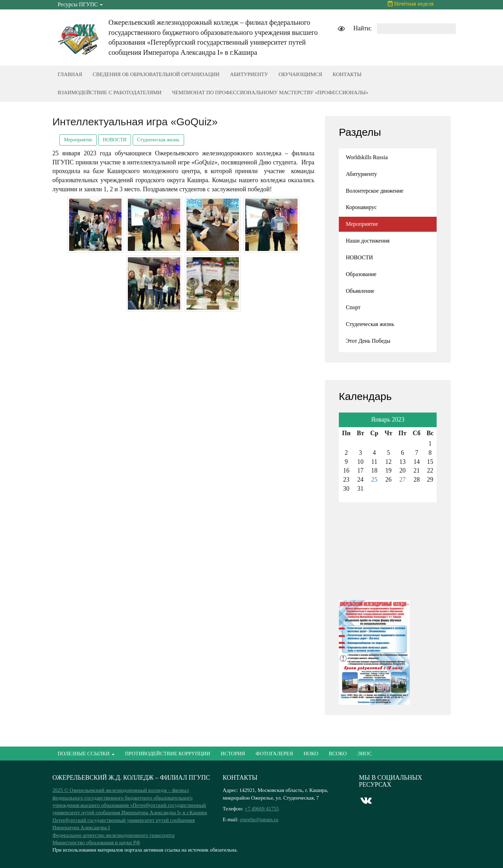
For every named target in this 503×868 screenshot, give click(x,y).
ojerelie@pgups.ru (259, 819)
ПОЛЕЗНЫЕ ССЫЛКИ (86, 754)
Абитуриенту (361, 174)
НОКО (311, 754)
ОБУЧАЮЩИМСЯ (300, 74)
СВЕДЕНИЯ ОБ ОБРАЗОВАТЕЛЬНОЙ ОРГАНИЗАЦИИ (156, 74)
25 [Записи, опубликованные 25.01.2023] (374, 480)
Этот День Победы (368, 341)
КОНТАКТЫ (347, 74)
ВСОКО (338, 754)
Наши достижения (368, 241)
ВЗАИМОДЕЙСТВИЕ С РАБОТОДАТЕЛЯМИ (110, 92)
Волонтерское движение (375, 191)
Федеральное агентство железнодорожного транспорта (113, 835)
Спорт (353, 307)
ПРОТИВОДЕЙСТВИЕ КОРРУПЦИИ (168, 754)
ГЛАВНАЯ (70, 74)
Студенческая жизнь (158, 140)
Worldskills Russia (367, 157)
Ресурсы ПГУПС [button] (80, 4)
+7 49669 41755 (262, 809)
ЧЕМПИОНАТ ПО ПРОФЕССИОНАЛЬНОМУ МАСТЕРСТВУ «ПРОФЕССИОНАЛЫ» (270, 92)
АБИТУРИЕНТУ (249, 74)
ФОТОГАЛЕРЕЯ (274, 754)
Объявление (360, 291)
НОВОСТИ (115, 140)
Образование (361, 274)
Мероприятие (78, 140)
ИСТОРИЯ (233, 754)
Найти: (362, 28)
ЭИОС (364, 754)
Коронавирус (361, 207)
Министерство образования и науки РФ (96, 843)
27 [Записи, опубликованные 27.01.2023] (402, 480)
